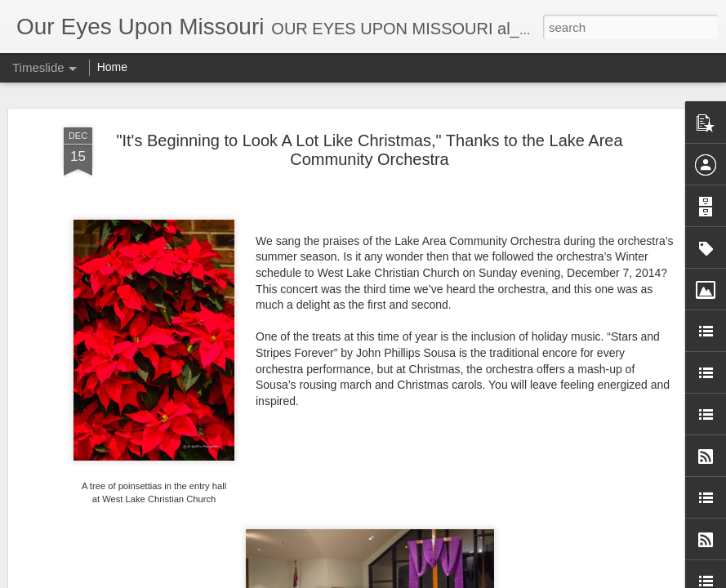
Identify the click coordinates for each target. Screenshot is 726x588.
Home (112, 67)
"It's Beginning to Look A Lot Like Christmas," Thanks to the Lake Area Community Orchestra (369, 135)
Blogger (480, 579)
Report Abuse (527, 579)
